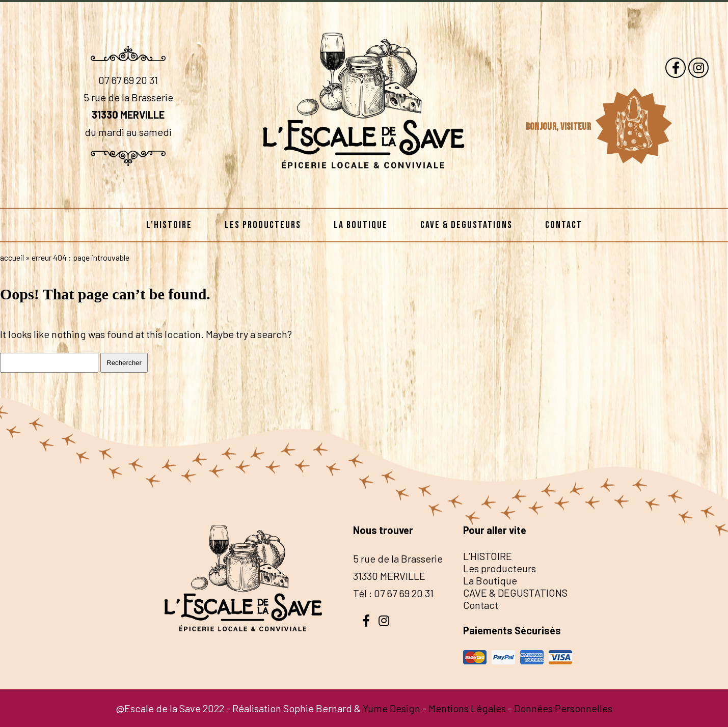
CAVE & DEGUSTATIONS (466, 225)
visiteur (577, 127)
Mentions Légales (467, 708)
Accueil (12, 257)
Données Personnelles (563, 708)
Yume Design (392, 708)
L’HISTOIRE (169, 225)
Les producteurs (263, 225)
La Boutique (361, 225)
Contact (564, 225)
